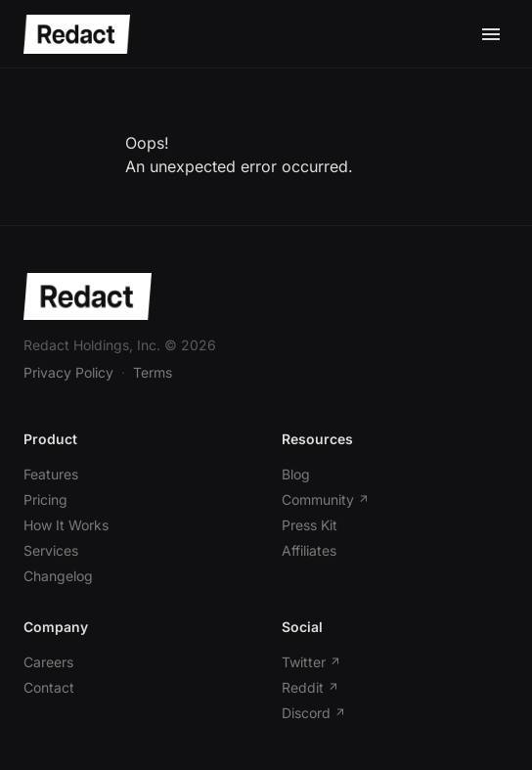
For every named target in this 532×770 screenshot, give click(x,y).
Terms (153, 372)
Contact (49, 687)
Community (326, 499)
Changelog (58, 576)
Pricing (45, 499)
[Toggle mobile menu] (491, 34)
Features (51, 474)
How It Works (66, 525)
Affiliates (309, 550)
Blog (296, 474)
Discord (314, 713)
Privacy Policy (68, 372)
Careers (48, 662)
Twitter (311, 662)
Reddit (310, 687)
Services (51, 550)
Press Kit (310, 525)
